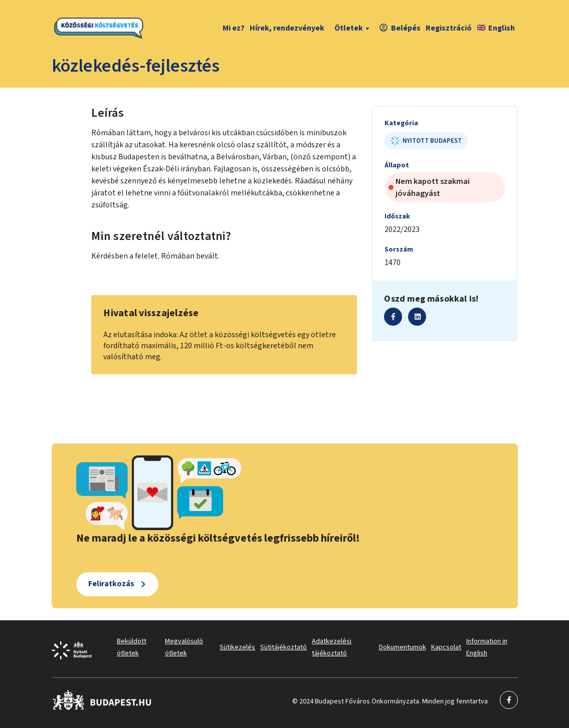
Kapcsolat (446, 647)
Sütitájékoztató (283, 647)
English (496, 28)
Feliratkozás (111, 584)
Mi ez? (234, 28)
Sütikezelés (237, 647)
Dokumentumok (403, 647)
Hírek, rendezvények (287, 28)
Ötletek (353, 28)
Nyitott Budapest (426, 141)
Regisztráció (449, 28)
